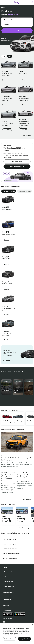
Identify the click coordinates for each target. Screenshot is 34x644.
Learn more (8, 360)
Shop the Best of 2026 (17, 167)
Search (17, 31)
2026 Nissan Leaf (8, 209)
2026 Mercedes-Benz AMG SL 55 (24, 100)
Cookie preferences (10, 639)
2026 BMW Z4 (23, 74)
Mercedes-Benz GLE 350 (8, 40)
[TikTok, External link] (4, 622)
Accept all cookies (25, 639)
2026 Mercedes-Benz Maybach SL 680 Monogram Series (24, 124)
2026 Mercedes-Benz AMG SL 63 (7, 100)
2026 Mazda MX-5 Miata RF (8, 124)
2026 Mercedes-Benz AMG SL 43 (7, 75)
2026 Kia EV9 (6, 259)
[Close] (32, 624)
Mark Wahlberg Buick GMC (7, 519)
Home (3, 8)
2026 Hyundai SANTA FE (9, 310)
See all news (28, 499)
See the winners (17, 161)
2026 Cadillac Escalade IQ (6, 334)
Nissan (29, 391)
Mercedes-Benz (17, 392)
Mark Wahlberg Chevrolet (21, 519)
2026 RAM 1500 (7, 284)
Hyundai (6, 391)
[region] (17, 633)
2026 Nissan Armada (9, 234)
